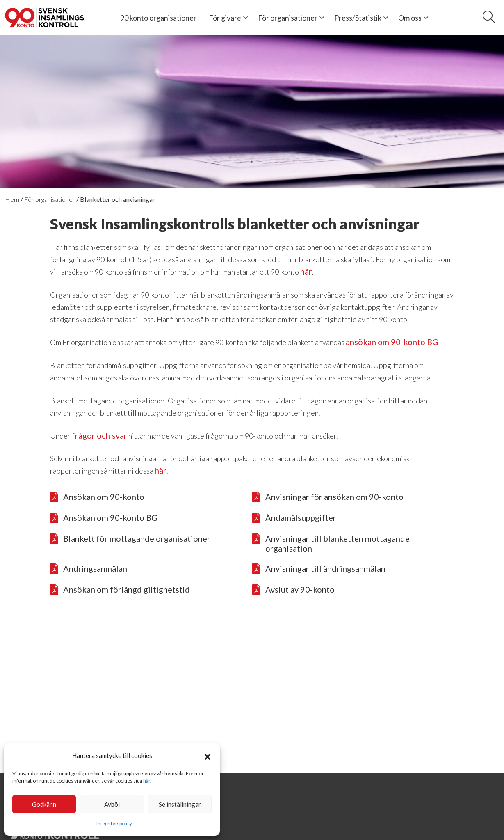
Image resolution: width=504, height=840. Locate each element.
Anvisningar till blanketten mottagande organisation (331, 543)
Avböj (112, 804)
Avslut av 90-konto (293, 590)
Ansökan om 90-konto (97, 497)
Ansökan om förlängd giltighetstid (120, 590)
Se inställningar (180, 804)
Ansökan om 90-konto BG (104, 518)
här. (147, 781)
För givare (225, 18)
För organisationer (288, 18)
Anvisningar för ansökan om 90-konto (328, 497)
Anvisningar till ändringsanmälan (319, 569)
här (306, 271)
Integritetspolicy (114, 823)
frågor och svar (99, 435)
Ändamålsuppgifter (294, 518)
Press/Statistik (358, 18)
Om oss (410, 18)
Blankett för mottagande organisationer (130, 539)
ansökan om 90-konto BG (392, 342)
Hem (12, 199)
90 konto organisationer (158, 18)
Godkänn (44, 804)
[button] (208, 755)
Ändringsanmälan (89, 569)
